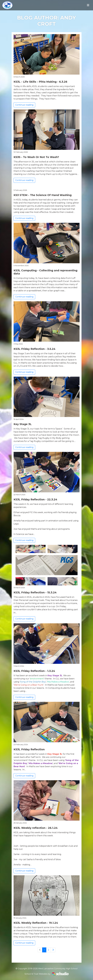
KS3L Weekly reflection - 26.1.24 (36, 828)
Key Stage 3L (23, 424)
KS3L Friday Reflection (29, 749)
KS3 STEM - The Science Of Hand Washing (43, 195)
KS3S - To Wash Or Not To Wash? (36, 157)
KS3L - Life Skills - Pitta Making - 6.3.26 (40, 82)
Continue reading (24, 105)
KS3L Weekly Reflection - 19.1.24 (36, 923)
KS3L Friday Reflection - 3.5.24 (34, 349)
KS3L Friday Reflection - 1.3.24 (34, 671)
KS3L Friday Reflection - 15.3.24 (35, 592)
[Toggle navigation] (88, 5)
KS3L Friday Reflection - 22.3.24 (35, 499)
